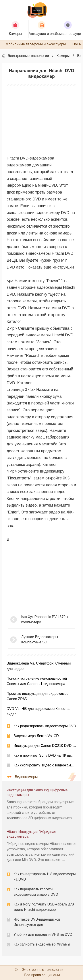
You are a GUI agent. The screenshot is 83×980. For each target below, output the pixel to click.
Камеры (63, 56)
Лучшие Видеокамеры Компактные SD (40, 640)
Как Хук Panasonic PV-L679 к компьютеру (45, 619)
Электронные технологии (28, 56)
